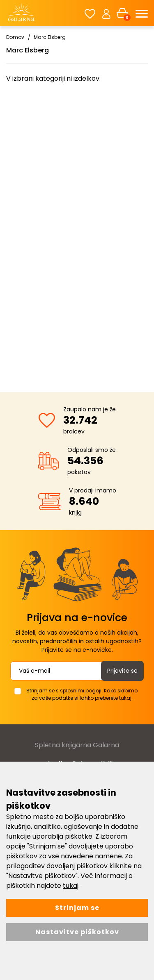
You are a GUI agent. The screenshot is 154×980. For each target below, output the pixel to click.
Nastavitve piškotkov (77, 932)
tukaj (71, 886)
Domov (15, 37)
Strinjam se (77, 908)
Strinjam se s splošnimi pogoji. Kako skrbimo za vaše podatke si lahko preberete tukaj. (82, 694)
